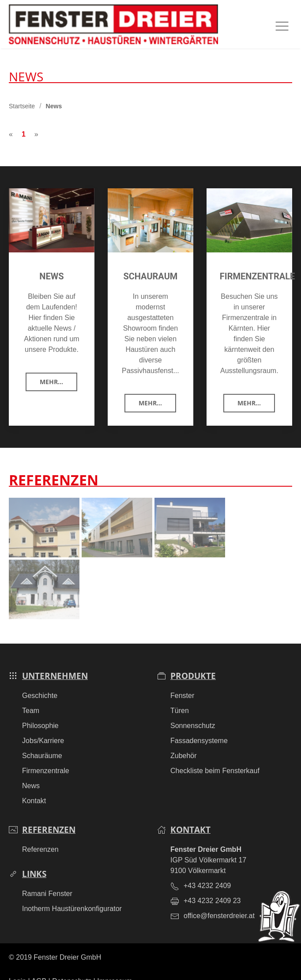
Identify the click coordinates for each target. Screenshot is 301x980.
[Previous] (11, 121)
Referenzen (40, 836)
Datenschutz (72, 968)
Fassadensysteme (199, 727)
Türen (180, 697)
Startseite (22, 93)
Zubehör (184, 742)
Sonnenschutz (193, 712)
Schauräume (42, 742)
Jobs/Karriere (43, 727)
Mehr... (51, 368)
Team (31, 697)
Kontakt (34, 787)
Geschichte (40, 682)
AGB (39, 968)
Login (17, 968)
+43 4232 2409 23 (212, 887)
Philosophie (40, 712)
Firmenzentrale (46, 757)
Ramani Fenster (47, 880)
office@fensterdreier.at (219, 902)
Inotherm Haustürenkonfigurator (72, 895)
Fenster (182, 682)
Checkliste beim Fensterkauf (215, 757)
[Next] (36, 121)
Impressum (115, 968)
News (31, 772)
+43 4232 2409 (207, 872)
